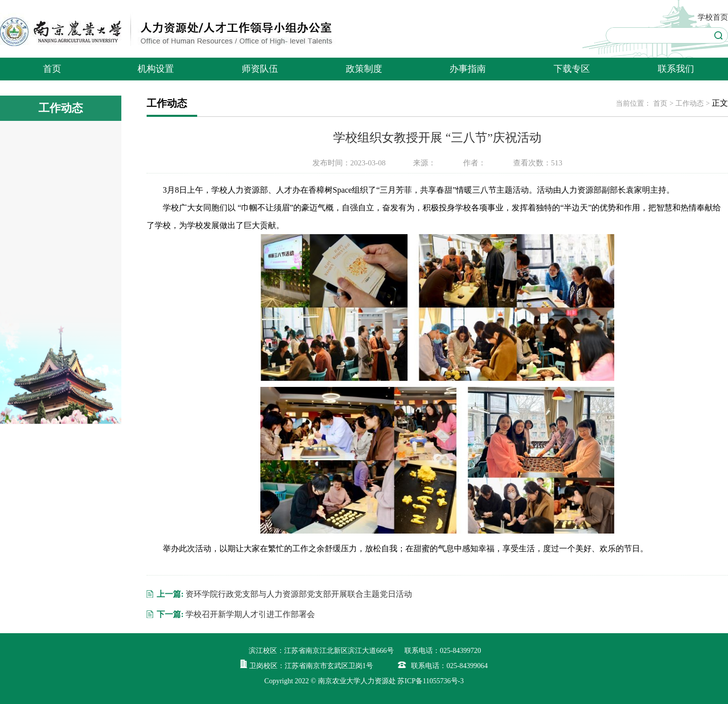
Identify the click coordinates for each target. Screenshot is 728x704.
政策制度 (364, 69)
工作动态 (690, 103)
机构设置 (156, 69)
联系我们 (676, 69)
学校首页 (713, 17)
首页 (52, 69)
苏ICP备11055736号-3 (430, 681)
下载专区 (572, 69)
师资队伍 (260, 69)
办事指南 (468, 69)
